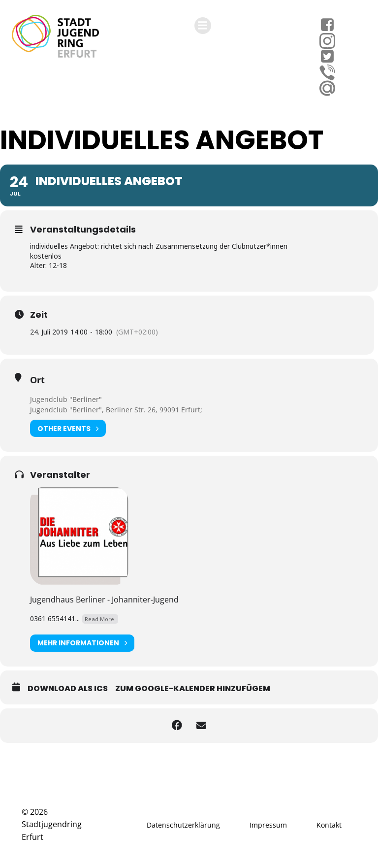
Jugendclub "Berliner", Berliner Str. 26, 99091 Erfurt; (116, 410)
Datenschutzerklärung (183, 825)
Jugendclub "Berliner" (66, 399)
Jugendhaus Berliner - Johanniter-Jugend (104, 600)
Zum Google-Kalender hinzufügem (193, 688)
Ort (37, 380)
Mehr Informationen (82, 643)
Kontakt (329, 825)
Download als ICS (68, 688)
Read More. (100, 619)
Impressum (268, 825)
